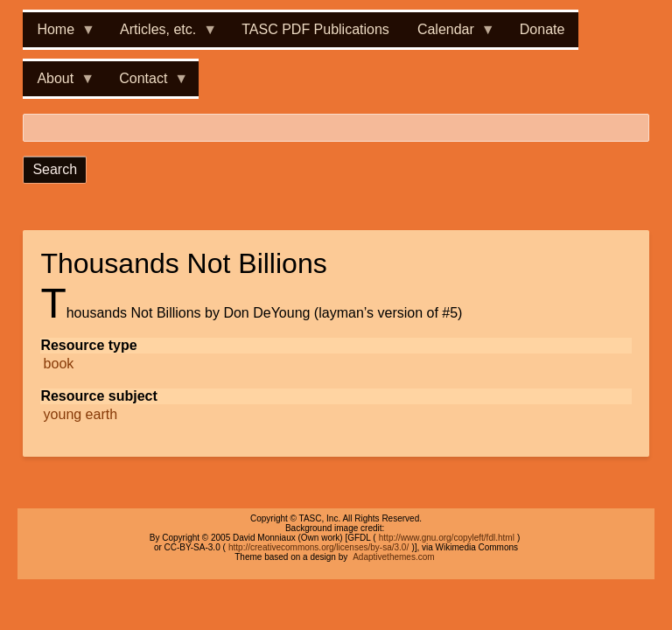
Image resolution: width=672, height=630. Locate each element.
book (59, 364)
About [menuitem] (59, 84)
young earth (81, 414)
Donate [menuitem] (542, 29)
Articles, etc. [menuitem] (161, 35)
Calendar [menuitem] (449, 35)
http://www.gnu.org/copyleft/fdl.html (447, 538)
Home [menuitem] (59, 35)
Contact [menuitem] (147, 84)
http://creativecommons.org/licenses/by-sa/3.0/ (318, 547)
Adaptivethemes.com (393, 557)
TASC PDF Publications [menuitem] (315, 29)
